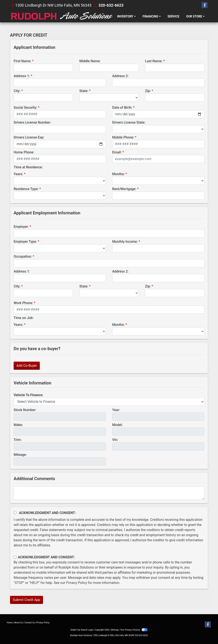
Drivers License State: (129, 122)
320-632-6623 (111, 5)
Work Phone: (23, 303)
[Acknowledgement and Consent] (15, 513)
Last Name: (154, 61)
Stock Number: (25, 410)
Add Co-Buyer (27, 366)
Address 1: (22, 76)
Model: (117, 425)
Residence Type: (26, 189)
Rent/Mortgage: (124, 189)
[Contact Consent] (15, 557)
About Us (18, 623)
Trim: (18, 440)
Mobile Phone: (123, 137)
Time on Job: (24, 318)
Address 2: (120, 76)
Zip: (148, 91)
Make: (18, 425)
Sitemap (115, 630)
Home (10, 623)
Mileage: (20, 455)
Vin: (115, 440)
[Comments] (109, 493)
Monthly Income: (125, 242)
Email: (117, 152)
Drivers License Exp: (29, 137)
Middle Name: (90, 61)
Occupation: (23, 256)
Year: (116, 410)
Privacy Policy (77, 583)
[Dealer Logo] (62, 17)
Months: (118, 174)
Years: (18, 174)
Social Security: (25, 108)
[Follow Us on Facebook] (205, 5)
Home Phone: (24, 152)
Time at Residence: (28, 167)
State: (84, 91)
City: (17, 91)
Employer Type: (25, 242)
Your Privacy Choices (134, 630)
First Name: (22, 61)
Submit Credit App (27, 600)
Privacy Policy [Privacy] (43, 623)
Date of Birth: (122, 108)
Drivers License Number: (32, 122)
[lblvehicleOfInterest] (109, 402)
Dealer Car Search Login (82, 630)
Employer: (21, 227)
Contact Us (30, 623)
